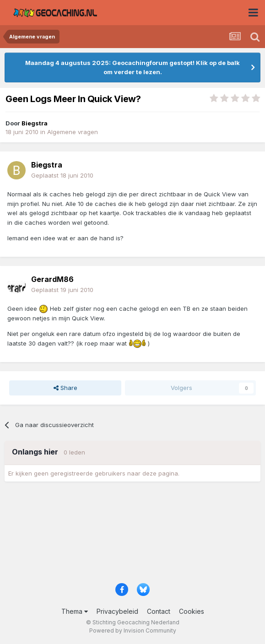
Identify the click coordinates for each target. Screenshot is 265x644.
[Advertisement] (132, 535)
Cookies (192, 611)
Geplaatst (62, 175)
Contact (159, 611)
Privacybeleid (117, 611)
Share (65, 388)
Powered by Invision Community (133, 630)
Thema (75, 611)
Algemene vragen (73, 132)
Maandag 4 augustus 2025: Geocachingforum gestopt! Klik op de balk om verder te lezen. (132, 67)
